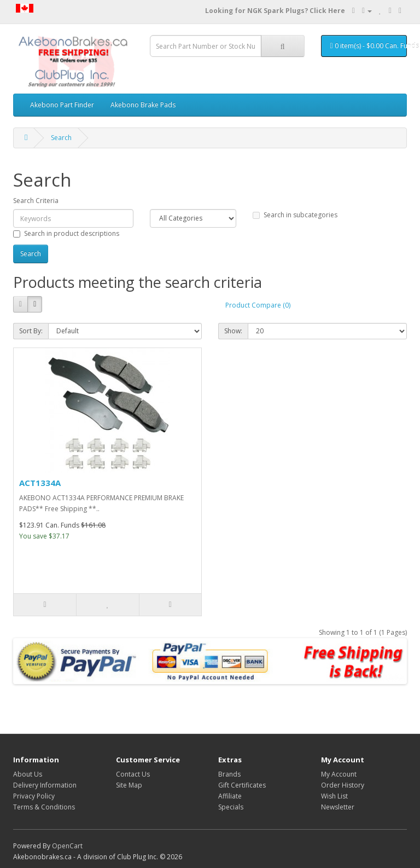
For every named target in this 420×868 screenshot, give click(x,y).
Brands (229, 774)
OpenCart (67, 846)
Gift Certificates (242, 785)
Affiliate (230, 796)
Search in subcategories (295, 215)
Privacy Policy (34, 796)
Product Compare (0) (258, 305)
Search (61, 138)
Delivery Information (45, 785)
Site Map (129, 785)
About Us (28, 774)
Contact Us (133, 774)
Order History (343, 785)
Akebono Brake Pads (143, 105)
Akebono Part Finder (62, 105)
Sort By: (31, 331)
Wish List (334, 796)
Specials (231, 807)
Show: (233, 331)
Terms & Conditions (44, 807)
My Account (339, 774)
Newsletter (338, 807)
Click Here (327, 11)
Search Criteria (36, 201)
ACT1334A (40, 483)
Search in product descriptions (66, 233)
